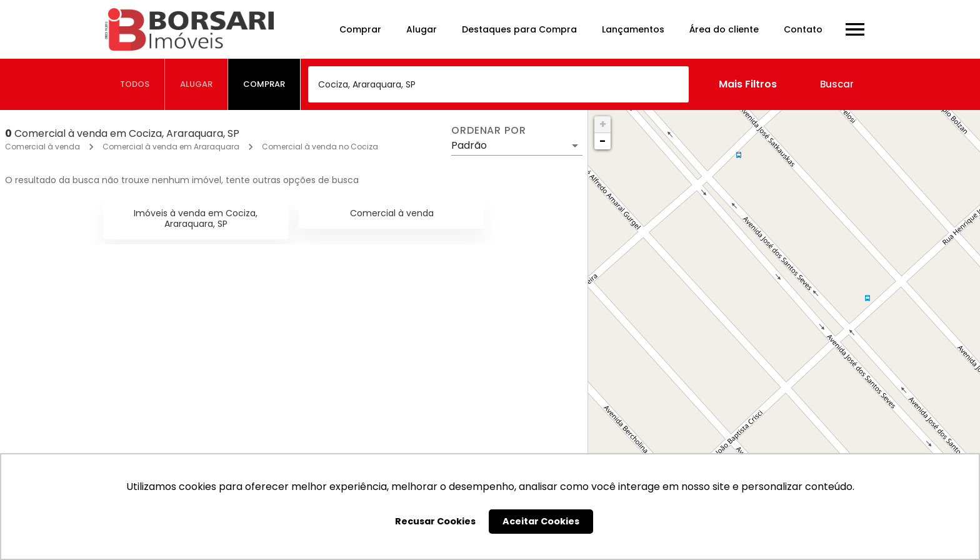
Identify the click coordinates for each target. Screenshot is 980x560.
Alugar (422, 29)
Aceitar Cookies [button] (541, 521)
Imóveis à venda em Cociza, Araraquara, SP (196, 218)
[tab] (135, 84)
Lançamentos (633, 29)
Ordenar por (489, 131)
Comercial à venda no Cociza (320, 147)
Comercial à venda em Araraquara (171, 147)
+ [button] (603, 124)
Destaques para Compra (519, 29)
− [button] (602, 141)
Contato (803, 29)
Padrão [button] (469, 145)
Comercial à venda (42, 147)
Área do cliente (724, 29)
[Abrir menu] (855, 29)
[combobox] (498, 84)
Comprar (360, 29)
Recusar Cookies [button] (435, 521)
